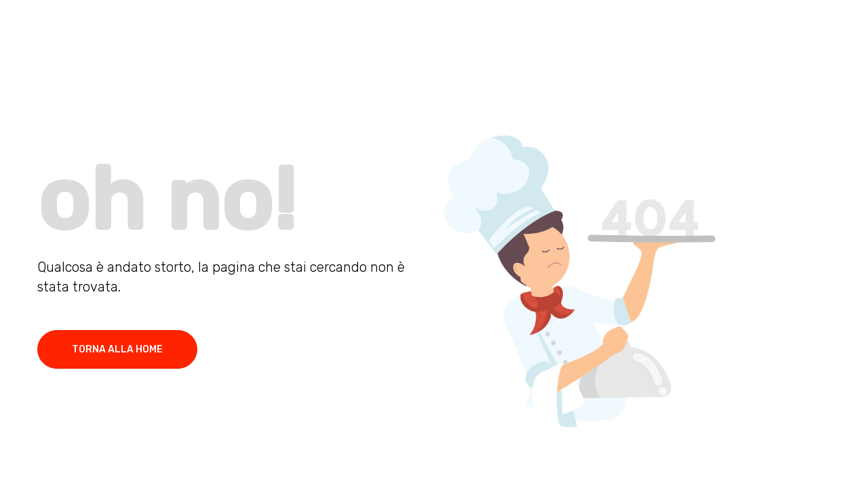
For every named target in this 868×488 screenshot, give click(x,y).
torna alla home (117, 349)
